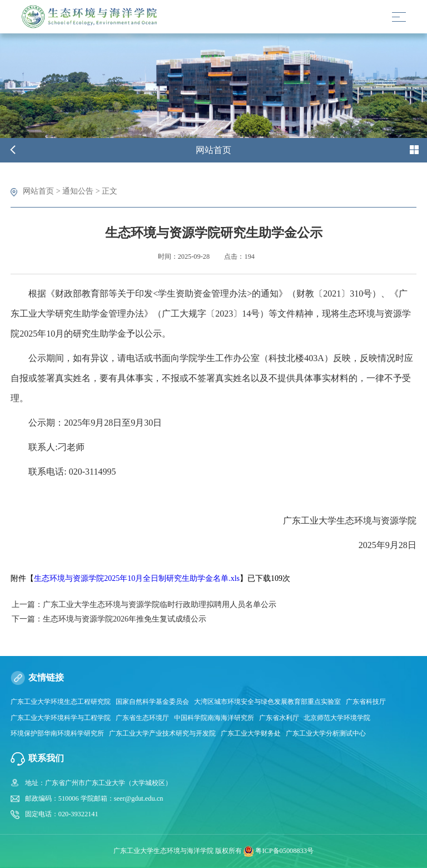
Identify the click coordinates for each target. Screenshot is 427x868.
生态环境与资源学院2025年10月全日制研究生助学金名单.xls (137, 578)
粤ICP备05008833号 (284, 851)
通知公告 (78, 191)
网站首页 (38, 191)
